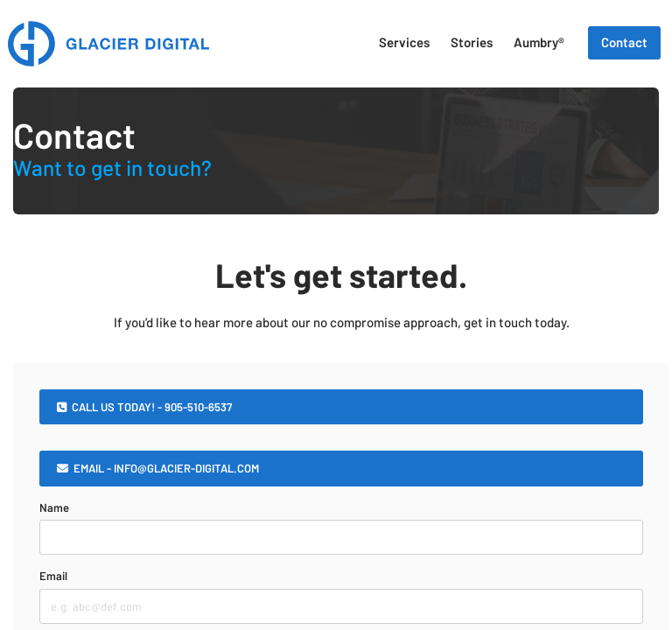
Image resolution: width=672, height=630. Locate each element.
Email (53, 576)
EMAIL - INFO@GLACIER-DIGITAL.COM (158, 468)
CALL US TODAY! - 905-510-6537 (144, 407)
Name (54, 507)
